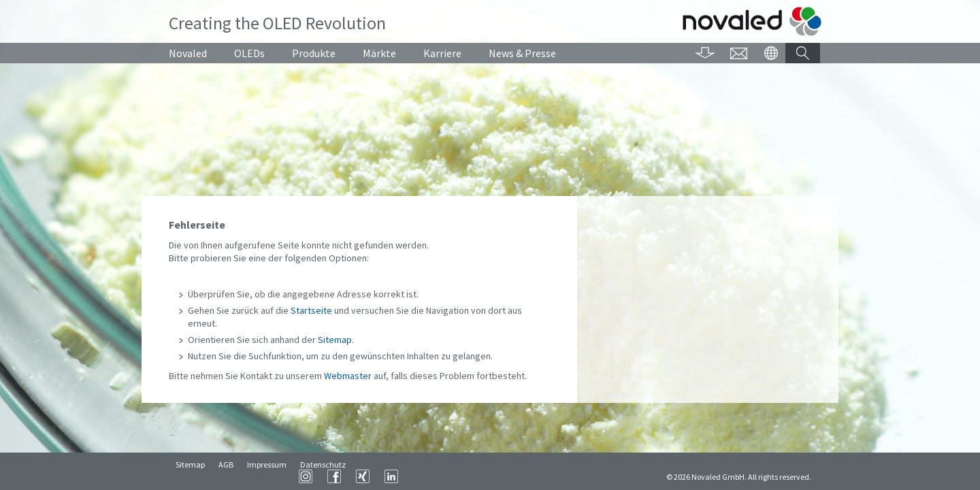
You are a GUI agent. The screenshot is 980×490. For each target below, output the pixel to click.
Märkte (379, 53)
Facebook (504, 476)
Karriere (442, 53)
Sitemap (335, 340)
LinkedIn (561, 476)
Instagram (475, 476)
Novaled (188, 53)
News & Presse (522, 53)
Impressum (267, 477)
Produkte (314, 53)
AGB (226, 477)
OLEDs (249, 53)
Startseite (311, 310)
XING (532, 476)
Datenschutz (323, 477)
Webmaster (348, 376)
